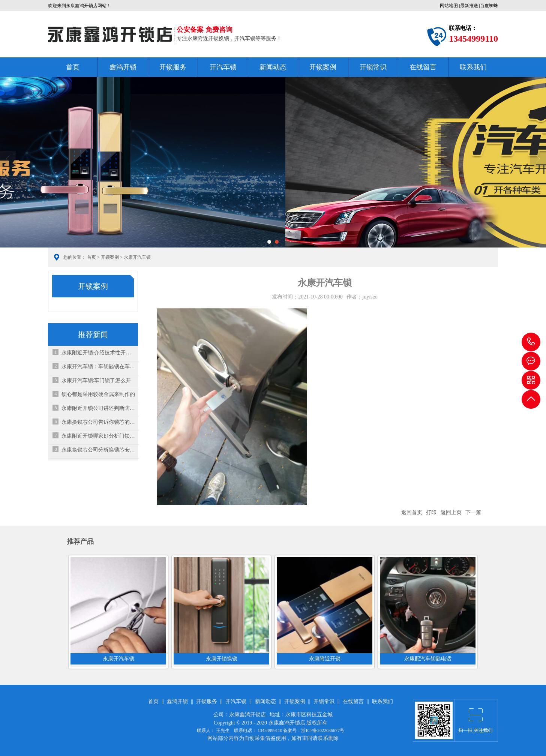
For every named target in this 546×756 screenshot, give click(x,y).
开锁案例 (323, 67)
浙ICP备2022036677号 (323, 730)
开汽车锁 (223, 67)
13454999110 (531, 342)
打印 (431, 512)
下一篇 (473, 512)
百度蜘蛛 (489, 6)
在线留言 (423, 67)
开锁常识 (373, 67)
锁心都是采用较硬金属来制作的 (98, 394)
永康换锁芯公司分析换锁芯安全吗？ (98, 450)
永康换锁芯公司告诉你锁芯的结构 (98, 422)
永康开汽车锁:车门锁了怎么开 (96, 380)
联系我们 (473, 67)
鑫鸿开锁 (123, 67)
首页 (73, 67)
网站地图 (449, 6)
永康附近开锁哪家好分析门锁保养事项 (98, 436)
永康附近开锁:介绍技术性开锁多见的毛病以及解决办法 (98, 353)
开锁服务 (173, 67)
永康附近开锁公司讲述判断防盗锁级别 (98, 408)
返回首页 (412, 512)
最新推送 (469, 6)
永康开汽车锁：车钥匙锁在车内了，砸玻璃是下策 (98, 367)
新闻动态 (273, 67)
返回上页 (451, 512)
